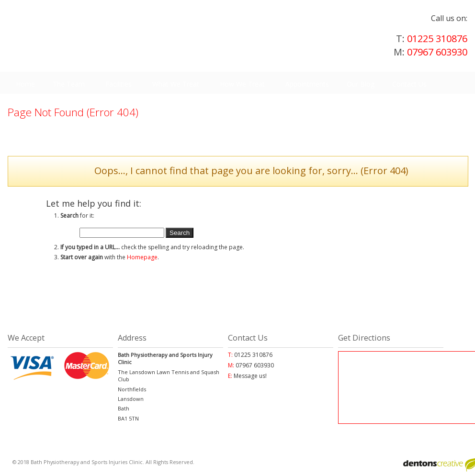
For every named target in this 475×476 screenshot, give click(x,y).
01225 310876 (204, 308)
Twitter (424, 308)
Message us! (250, 376)
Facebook (351, 308)
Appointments (51, 308)
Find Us (118, 308)
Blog (268, 308)
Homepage (142, 257)
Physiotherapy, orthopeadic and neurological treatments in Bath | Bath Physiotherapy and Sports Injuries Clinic (173, 34)
